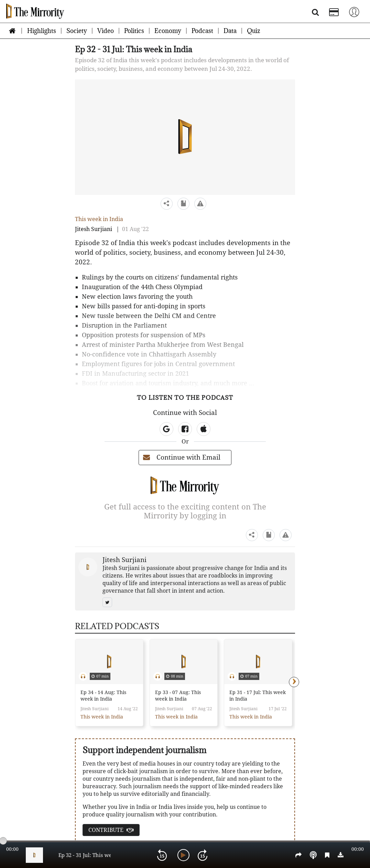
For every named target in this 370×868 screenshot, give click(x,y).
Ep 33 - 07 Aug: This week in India (178, 696)
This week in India (99, 219)
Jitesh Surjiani (94, 229)
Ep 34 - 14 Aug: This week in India (103, 696)
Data (230, 31)
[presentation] (294, 682)
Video (106, 31)
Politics (134, 31)
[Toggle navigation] (354, 12)
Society (77, 31)
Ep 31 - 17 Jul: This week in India (258, 696)
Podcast (202, 31)
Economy (168, 31)
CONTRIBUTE (111, 830)
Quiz (253, 31)
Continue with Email (182, 457)
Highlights (42, 31)
